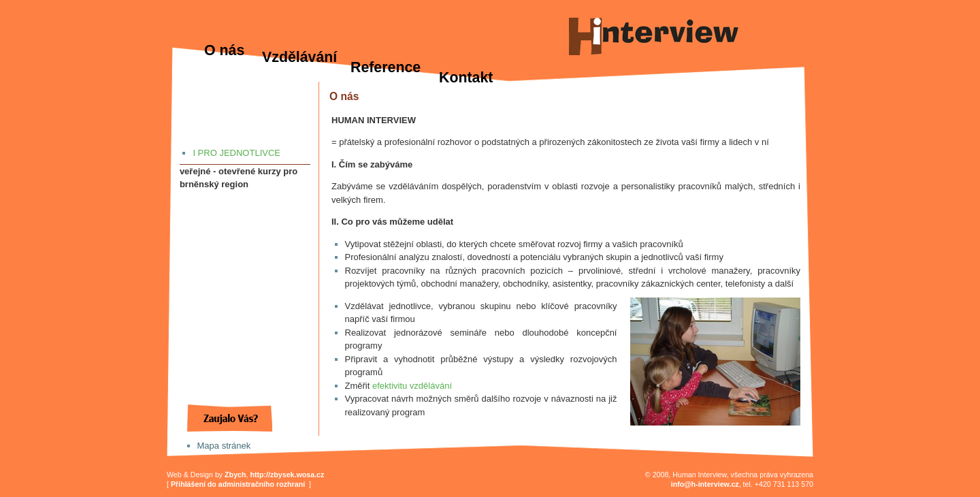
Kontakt (466, 78)
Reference (386, 67)
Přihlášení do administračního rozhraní (238, 484)
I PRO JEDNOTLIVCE (236, 153)
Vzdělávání (299, 57)
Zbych (235, 475)
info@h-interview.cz (705, 484)
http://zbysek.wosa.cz (287, 475)
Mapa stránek (224, 446)
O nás (224, 50)
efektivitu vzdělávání (412, 386)
